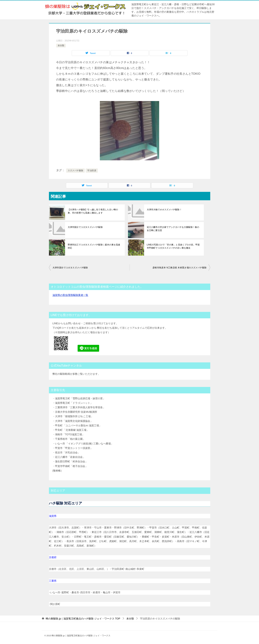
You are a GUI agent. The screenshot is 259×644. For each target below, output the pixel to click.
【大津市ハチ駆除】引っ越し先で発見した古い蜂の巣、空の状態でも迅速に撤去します (95, 211)
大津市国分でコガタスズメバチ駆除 (85, 227)
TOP (83, 619)
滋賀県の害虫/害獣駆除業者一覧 (70, 295)
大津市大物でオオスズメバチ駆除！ (164, 210)
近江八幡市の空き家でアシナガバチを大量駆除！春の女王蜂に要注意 (174, 229)
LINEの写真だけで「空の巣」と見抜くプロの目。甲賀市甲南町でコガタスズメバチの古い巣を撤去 (174, 246)
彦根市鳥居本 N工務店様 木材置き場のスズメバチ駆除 (180, 268)
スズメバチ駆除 (76, 171)
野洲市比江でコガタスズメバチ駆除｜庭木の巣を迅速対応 (95, 246)
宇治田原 (92, 171)
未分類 (61, 46)
